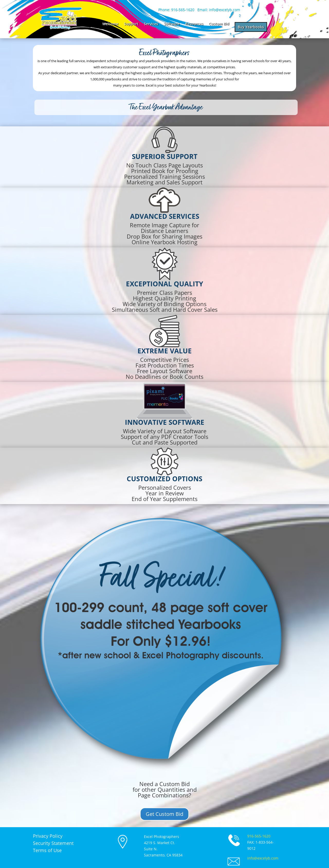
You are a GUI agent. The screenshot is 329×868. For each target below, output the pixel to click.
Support (131, 24)
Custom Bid (219, 24)
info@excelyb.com (263, 858)
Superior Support (165, 156)
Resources (194, 24)
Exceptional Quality (164, 284)
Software (172, 24)
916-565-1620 (259, 836)
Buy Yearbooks (251, 27)
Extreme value (165, 351)
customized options (164, 479)
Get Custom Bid (164, 814)
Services (151, 24)
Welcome (110, 24)
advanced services (165, 216)
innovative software (165, 422)
